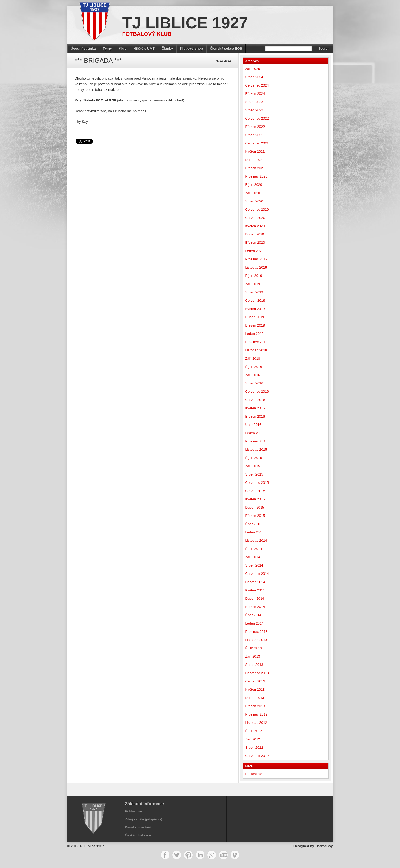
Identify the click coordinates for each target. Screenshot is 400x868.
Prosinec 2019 (256, 259)
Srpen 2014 (254, 565)
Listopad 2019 (256, 267)
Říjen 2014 (254, 549)
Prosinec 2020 (256, 176)
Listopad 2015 (256, 449)
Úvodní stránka (83, 48)
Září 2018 (253, 358)
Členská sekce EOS (226, 48)
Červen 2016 (255, 400)
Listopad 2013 (256, 640)
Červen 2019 (255, 301)
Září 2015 (253, 466)
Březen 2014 (255, 607)
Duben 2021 (255, 160)
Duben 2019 (255, 317)
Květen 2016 (255, 408)
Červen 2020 (255, 218)
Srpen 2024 (254, 77)
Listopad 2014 (256, 541)
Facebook (165, 855)
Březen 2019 (255, 325)
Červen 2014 (255, 582)
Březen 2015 (255, 516)
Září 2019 (253, 284)
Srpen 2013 (254, 665)
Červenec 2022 (257, 118)
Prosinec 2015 (256, 441)
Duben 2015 (255, 507)
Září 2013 (253, 656)
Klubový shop (191, 48)
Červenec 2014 (257, 574)
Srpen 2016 (254, 383)
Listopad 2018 (256, 350)
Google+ (212, 855)
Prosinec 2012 (256, 714)
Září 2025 (253, 69)
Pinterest (188, 855)
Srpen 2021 (254, 135)
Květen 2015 (255, 499)
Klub (123, 48)
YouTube (223, 855)
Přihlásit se (254, 774)
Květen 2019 (255, 309)
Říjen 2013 (254, 648)
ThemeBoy (324, 846)
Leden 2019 (255, 334)
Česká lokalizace (138, 835)
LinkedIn (200, 855)
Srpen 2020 (254, 201)
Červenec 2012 (257, 756)
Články (167, 48)
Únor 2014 (253, 615)
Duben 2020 (255, 234)
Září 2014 (253, 557)
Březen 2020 (255, 243)
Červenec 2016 (257, 392)
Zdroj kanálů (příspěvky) (144, 819)
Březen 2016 (255, 416)
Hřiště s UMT (144, 48)
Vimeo (235, 855)
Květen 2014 (255, 590)
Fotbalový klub (147, 34)
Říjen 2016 (254, 367)
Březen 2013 (255, 706)
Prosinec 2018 (256, 342)
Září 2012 (253, 739)
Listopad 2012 (256, 723)
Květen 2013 (255, 690)
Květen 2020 (255, 226)
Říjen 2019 (254, 276)
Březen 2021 (255, 168)
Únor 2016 (253, 425)
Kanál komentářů (138, 827)
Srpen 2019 (254, 292)
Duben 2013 (255, 698)
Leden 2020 (255, 251)
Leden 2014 (255, 623)
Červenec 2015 (257, 483)
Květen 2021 (255, 152)
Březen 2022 (255, 127)
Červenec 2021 (257, 143)
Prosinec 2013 (256, 632)
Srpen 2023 (254, 102)
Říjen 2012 (254, 731)
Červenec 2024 (257, 85)
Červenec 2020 (257, 209)
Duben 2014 (255, 598)
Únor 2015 (253, 524)
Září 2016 (253, 375)
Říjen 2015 (254, 458)
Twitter (177, 855)
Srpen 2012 (254, 747)
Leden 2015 (255, 532)
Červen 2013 (255, 681)
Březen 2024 (255, 94)
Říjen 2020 (254, 185)
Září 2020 (253, 193)
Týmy (107, 48)
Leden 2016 (255, 433)
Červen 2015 (255, 491)
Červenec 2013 (257, 673)
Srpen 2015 (254, 474)
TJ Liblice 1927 (185, 23)
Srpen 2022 (254, 110)
